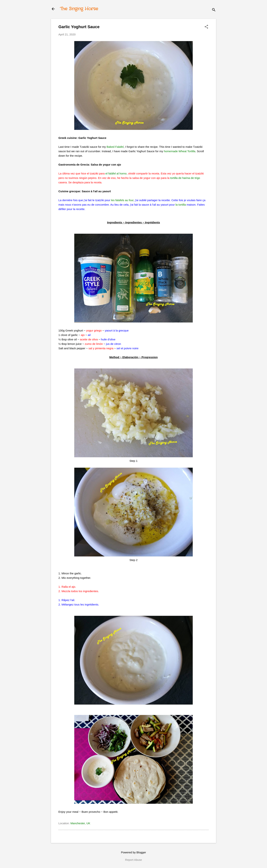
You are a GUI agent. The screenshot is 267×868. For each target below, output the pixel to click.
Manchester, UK (80, 823)
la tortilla (181, 205)
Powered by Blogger (133, 852)
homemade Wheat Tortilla (180, 151)
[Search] (214, 10)
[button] (206, 27)
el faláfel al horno (116, 173)
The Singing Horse (79, 9)
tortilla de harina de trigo (185, 178)
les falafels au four (122, 200)
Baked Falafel (115, 147)
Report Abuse (134, 860)
